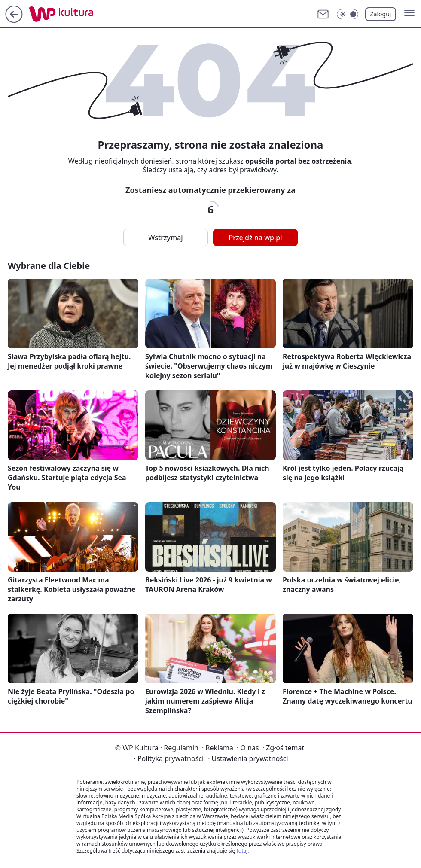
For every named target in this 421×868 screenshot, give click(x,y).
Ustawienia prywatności (248, 758)
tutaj (242, 851)
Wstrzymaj (165, 238)
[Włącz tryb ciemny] (348, 14)
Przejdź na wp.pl (255, 238)
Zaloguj (381, 14)
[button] (409, 14)
